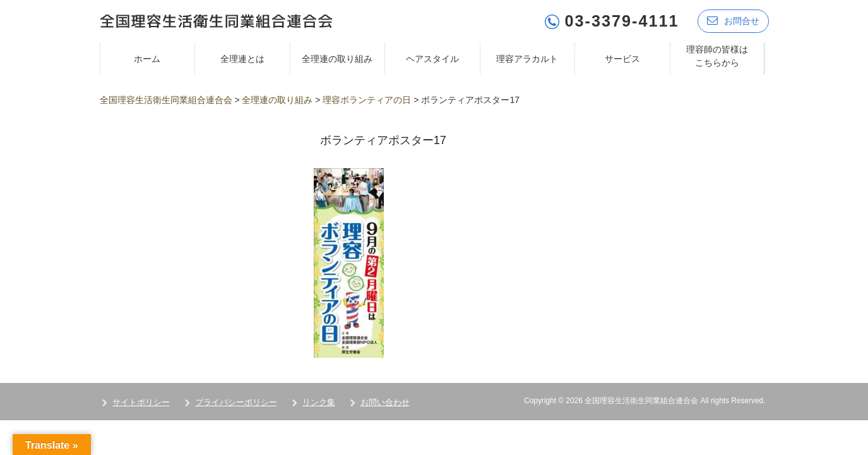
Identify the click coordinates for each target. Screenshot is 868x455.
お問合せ (733, 21)
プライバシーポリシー (236, 402)
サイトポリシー (141, 402)
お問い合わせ (385, 402)
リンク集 (319, 402)
